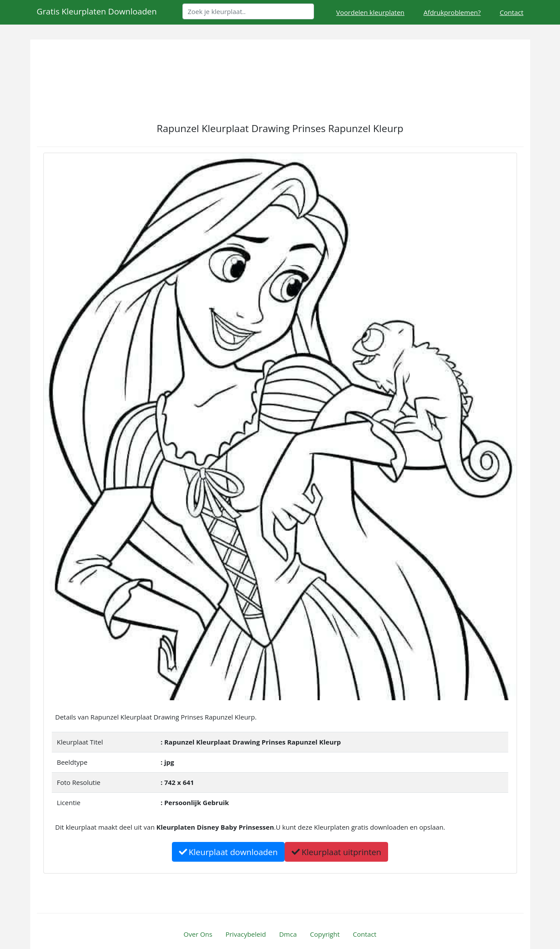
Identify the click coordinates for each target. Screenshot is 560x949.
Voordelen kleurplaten (371, 12)
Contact (512, 12)
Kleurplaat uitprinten (336, 852)
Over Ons (198, 934)
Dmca (288, 934)
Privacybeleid (246, 934)
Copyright (325, 934)
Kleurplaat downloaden (228, 852)
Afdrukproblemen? (452, 12)
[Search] (248, 11)
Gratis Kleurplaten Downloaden (97, 11)
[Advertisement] (280, 79)
